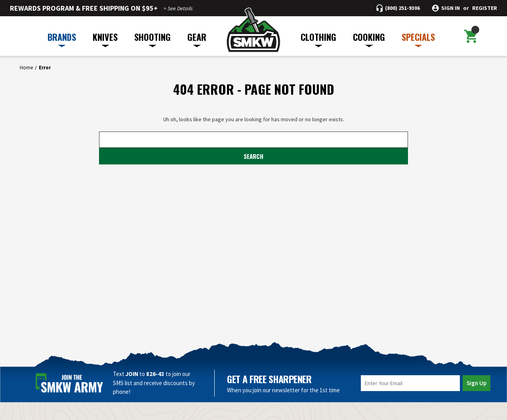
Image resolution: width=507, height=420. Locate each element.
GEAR (197, 39)
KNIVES (105, 39)
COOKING (369, 39)
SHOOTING (152, 39)
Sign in (451, 8)
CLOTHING (318, 39)
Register (485, 8)
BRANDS (62, 39)
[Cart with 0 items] (471, 36)
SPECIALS (418, 39)
